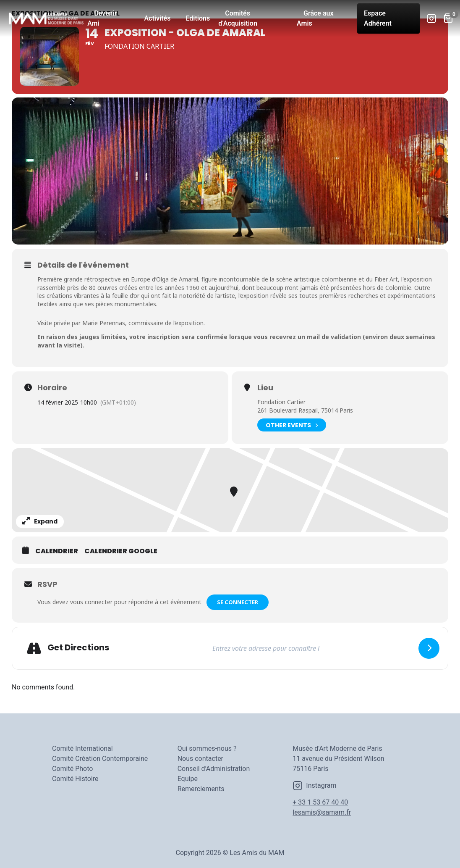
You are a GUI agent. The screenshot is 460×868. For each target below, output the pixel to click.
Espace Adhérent (378, 18)
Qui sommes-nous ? (207, 748)
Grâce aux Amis (315, 18)
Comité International (82, 748)
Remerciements (201, 789)
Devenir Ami (102, 18)
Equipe (188, 779)
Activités (157, 18)
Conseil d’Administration (214, 769)
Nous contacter (200, 759)
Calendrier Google (121, 551)
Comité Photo (72, 769)
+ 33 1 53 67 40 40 (320, 802)
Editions (198, 18)
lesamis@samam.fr (322, 812)
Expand (40, 521)
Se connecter (238, 602)
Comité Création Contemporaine (100, 759)
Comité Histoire (75, 779)
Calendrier (57, 551)
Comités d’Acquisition (238, 18)
